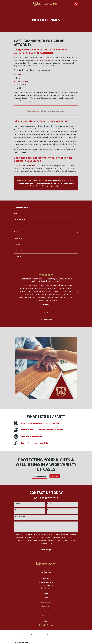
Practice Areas (46, 606)
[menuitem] (46, 213)
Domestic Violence (22, 81)
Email (49, 510)
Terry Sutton (18, 166)
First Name (18, 503)
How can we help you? (21, 523)
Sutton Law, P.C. (33, 166)
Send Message (46, 550)
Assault (18, 75)
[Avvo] (48, 625)
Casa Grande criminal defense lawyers (42, 60)
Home (46, 598)
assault (22, 129)
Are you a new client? (20, 516)
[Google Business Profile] (52, 625)
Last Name (50, 503)
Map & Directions (46, 588)
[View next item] (48, 313)
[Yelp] (44, 625)
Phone (16, 510)
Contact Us (46, 615)
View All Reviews (46, 319)
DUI (15, 137)
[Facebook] (40, 625)
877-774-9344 (46, 573)
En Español (55, 476)
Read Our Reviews (40, 476)
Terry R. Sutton (46, 602)
